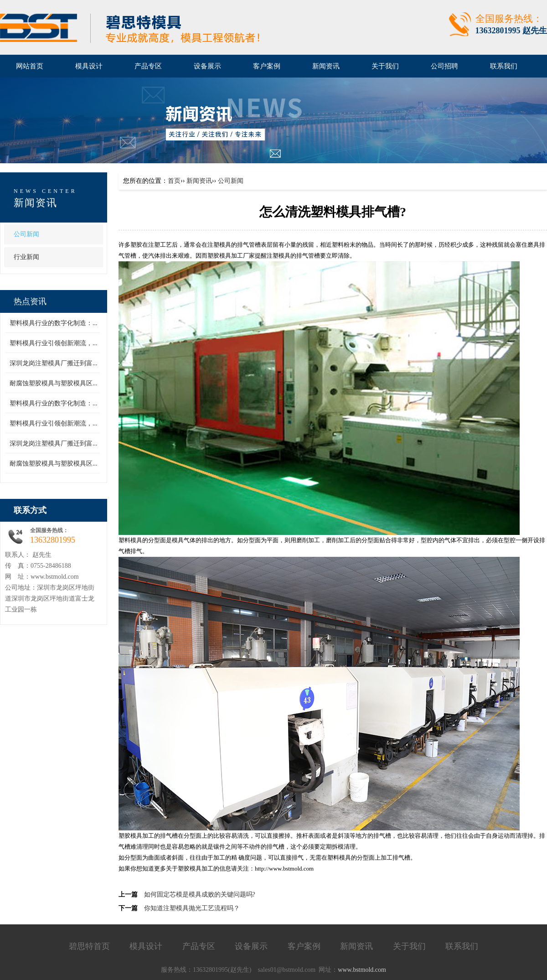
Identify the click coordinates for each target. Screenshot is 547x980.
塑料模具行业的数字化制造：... (54, 323)
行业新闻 (26, 257)
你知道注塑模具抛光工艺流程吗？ (192, 908)
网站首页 (30, 66)
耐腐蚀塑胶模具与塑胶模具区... (54, 383)
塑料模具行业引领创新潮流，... (54, 343)
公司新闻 (26, 234)
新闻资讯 (36, 203)
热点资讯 (30, 301)
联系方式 (30, 510)
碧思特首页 (89, 946)
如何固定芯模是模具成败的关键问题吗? (200, 894)
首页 (174, 181)
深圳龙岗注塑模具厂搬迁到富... (54, 363)
